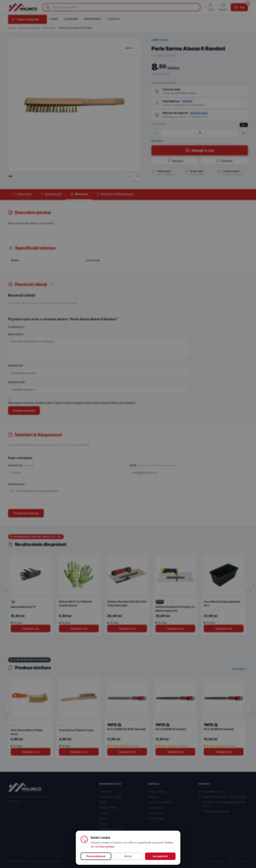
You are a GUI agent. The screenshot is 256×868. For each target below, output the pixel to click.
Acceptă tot (160, 856)
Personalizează (96, 856)
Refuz (128, 856)
